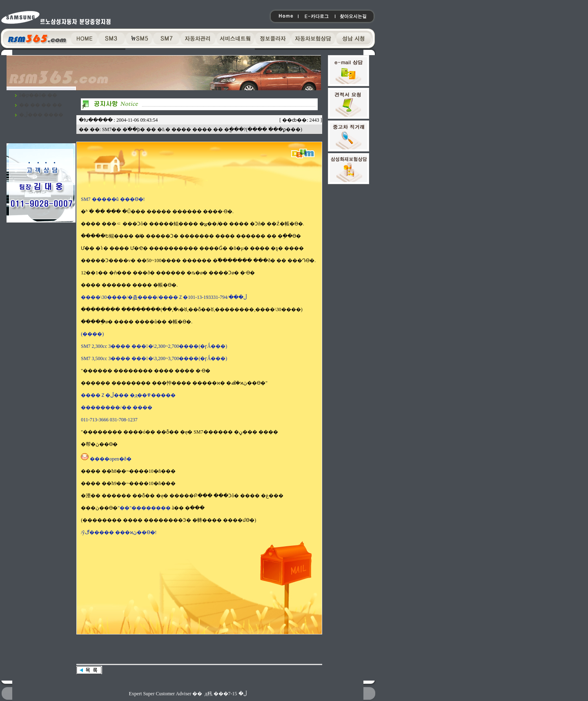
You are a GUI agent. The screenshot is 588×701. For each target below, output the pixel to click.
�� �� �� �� (41, 105)
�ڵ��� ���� (41, 115)
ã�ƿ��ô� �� (38, 95)
